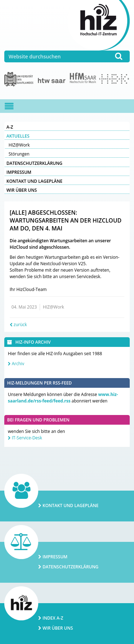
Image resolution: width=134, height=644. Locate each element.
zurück (20, 325)
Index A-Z (53, 618)
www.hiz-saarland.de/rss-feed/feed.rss (63, 398)
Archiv (18, 364)
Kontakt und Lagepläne (34, 181)
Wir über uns (22, 190)
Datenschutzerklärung (34, 163)
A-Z (10, 127)
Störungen (19, 154)
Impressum (19, 172)
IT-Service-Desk (27, 438)
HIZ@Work (19, 145)
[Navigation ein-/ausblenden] (9, 106)
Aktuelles (18, 136)
